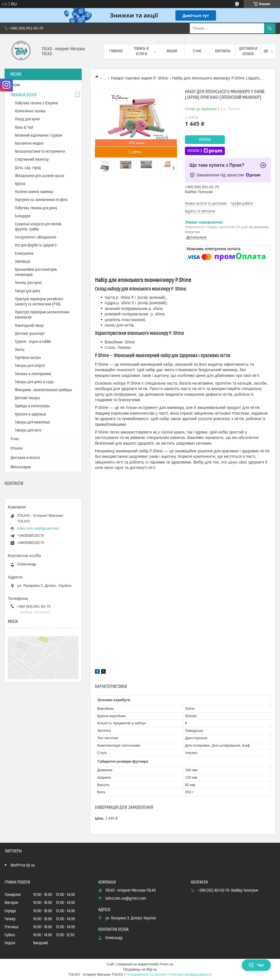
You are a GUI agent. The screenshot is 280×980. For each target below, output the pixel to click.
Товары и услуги (141, 51)
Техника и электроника (33, 374)
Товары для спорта (30, 366)
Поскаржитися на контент (146, 975)
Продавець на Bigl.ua (140, 969)
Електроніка (24, 254)
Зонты (20, 350)
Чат (256, 965)
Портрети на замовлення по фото (41, 200)
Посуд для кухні (27, 119)
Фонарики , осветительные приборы (43, 390)
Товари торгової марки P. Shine (139, 78)
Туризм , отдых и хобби (33, 342)
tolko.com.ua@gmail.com (38, 528)
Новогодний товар (29, 326)
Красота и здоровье (30, 414)
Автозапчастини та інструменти (40, 152)
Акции (172, 51)
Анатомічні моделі (29, 144)
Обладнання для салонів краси (40, 176)
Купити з (205, 151)
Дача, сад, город (28, 168)
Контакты (223, 51)
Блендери (23, 216)
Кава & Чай (24, 128)
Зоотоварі (23, 262)
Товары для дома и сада (34, 382)
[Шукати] (270, 28)
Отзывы (17, 448)
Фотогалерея (21, 467)
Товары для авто (28, 430)
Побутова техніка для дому (36, 208)
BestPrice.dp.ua (23, 865)
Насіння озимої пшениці (34, 192)
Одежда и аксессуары (32, 406)
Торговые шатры (28, 358)
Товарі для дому (28, 291)
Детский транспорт (30, 334)
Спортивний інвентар (32, 160)
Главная (116, 51)
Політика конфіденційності (191, 975)
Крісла (20, 184)
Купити (205, 140)
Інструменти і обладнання (36, 237)
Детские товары (27, 398)
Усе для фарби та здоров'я (36, 245)
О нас (197, 51)
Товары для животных (32, 422)
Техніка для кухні (28, 283)
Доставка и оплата (248, 51)
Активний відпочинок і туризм (39, 136)
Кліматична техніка (30, 111)
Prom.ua (167, 964)
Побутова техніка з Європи (36, 103)
